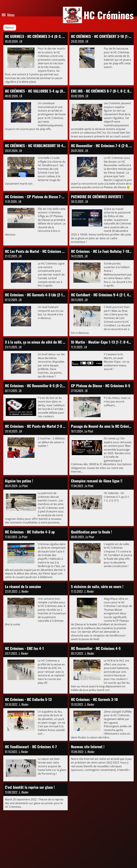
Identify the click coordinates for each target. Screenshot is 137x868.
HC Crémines (109, 15)
